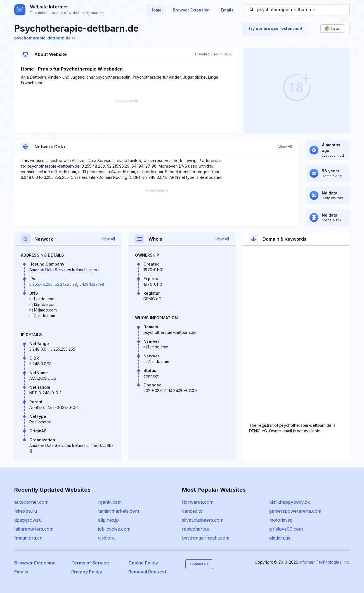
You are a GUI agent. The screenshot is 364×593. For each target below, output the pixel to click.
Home (156, 10)
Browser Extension (191, 10)
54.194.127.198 (92, 284)
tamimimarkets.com (119, 511)
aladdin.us (280, 538)
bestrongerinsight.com (206, 538)
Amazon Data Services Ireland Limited (64, 270)
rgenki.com (110, 502)
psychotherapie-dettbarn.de (45, 38)
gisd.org (106, 538)
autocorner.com (31, 502)
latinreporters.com (34, 529)
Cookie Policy (143, 563)
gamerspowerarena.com (295, 511)
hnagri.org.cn (28, 538)
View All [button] (285, 147)
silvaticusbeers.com (203, 520)
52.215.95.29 (66, 284)
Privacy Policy (87, 572)
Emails (227, 10)
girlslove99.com (286, 529)
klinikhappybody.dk (289, 502)
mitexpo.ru (26, 511)
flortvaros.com (198, 502)
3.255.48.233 (41, 284)
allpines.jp (108, 520)
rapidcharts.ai (196, 529)
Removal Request (147, 572)
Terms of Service (90, 563)
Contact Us (199, 564)
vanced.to (192, 511)
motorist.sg (281, 520)
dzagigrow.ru (28, 520)
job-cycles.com (114, 529)
